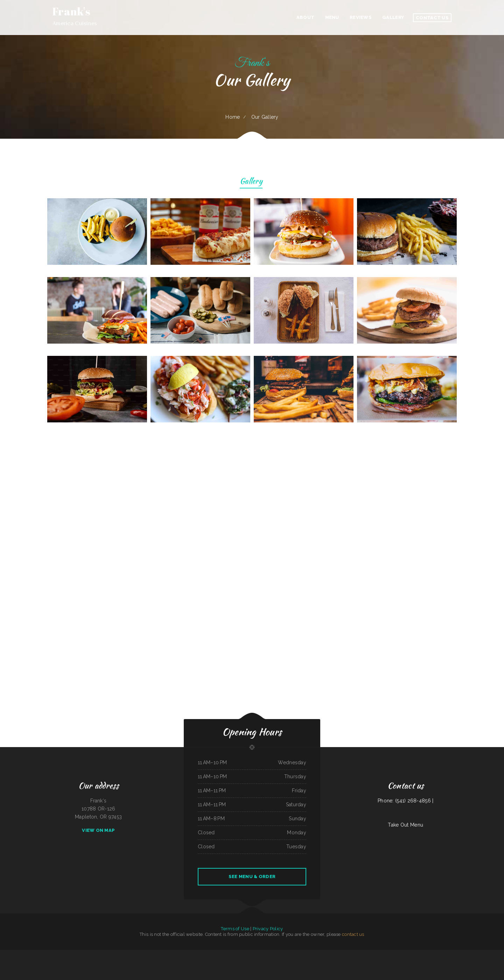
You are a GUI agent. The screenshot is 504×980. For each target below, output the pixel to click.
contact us (353, 934)
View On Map (98, 830)
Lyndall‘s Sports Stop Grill (261, 962)
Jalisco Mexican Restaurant (177, 954)
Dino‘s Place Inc (428, 954)
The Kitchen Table (436, 954)
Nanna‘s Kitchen (113, 954)
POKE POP (226, 954)
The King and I (454, 954)
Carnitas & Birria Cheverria (380, 954)
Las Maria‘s (186, 954)
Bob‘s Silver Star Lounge (225, 962)
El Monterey (221, 954)
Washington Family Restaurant (259, 954)
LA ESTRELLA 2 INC (290, 962)
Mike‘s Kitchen (297, 954)
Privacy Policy (268, 929)
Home (233, 117)
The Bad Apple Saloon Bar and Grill (101, 954)
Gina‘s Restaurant (462, 954)
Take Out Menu (405, 825)
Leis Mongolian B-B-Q (306, 954)
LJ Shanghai (297, 962)
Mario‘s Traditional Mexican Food (153, 954)
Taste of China (290, 954)
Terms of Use (235, 929)
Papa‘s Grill (128, 954)
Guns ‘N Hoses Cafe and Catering (77, 954)
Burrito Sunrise (271, 962)
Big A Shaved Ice (19, 954)
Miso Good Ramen (89, 954)
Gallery (251, 182)
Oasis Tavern (469, 954)
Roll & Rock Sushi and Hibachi (56, 954)
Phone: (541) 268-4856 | (405, 801)
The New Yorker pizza (329, 954)
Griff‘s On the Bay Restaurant (367, 954)
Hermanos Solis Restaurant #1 (139, 954)
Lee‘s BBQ (47, 954)
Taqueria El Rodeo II (271, 954)
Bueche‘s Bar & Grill (446, 954)
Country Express (121, 954)
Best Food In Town (408, 954)
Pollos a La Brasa (194, 954)
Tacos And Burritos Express (248, 962)
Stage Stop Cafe (248, 954)
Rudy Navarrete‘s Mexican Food (480, 954)
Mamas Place (390, 954)
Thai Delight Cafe (213, 954)
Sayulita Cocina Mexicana (236, 962)
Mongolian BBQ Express (340, 954)
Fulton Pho (66, 954)
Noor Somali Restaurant (418, 954)
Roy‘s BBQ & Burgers (398, 954)
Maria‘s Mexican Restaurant (493, 954)
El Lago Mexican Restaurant (317, 954)
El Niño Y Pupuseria (350, 954)
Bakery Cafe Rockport (203, 954)
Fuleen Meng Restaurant (213, 962)
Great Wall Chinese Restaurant (237, 954)
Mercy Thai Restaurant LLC (38, 954)
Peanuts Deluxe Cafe (166, 954)
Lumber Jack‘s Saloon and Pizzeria (7, 954)
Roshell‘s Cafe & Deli (281, 954)
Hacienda (358, 954)
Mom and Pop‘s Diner (280, 962)
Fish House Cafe (27, 954)
